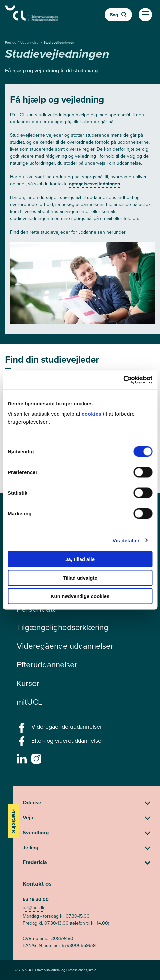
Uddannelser (30, 42)
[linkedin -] (22, 761)
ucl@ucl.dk (33, 908)
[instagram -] (37, 761)
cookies (92, 414)
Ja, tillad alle (80, 559)
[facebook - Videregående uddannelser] (22, 730)
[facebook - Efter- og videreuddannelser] (22, 743)
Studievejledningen (59, 42)
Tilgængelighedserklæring (63, 627)
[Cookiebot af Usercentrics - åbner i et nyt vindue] (123, 380)
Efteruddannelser (47, 665)
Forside (11, 42)
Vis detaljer (126, 540)
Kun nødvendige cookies (80, 596)
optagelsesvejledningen (94, 184)
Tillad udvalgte (80, 577)
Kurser (28, 683)
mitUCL (29, 702)
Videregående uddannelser (65, 646)
